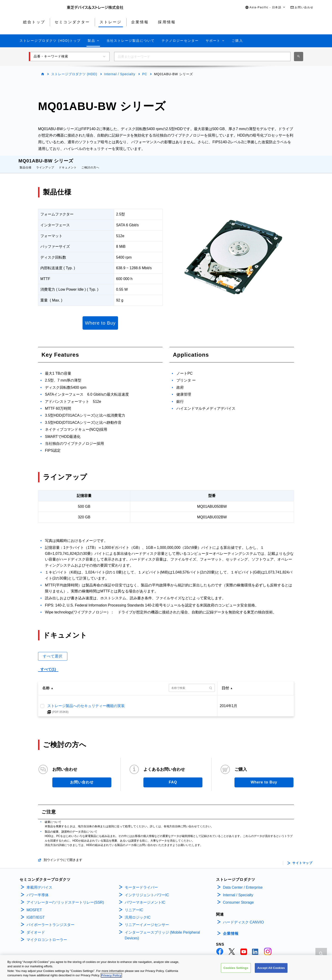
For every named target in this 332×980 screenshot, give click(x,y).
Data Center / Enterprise (243, 883)
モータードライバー (141, 883)
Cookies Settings (236, 969)
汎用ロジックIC (138, 913)
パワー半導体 (38, 890)
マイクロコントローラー (47, 935)
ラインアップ (45, 163)
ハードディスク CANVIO (243, 918)
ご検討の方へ (90, 163)
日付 (225, 683)
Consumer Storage (238, 898)
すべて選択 (53, 652)
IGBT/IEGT (36, 913)
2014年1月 (229, 701)
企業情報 (231, 929)
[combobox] (202, 57)
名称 (46, 683)
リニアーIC (134, 905)
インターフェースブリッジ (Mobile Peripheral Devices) (162, 931)
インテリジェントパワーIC (147, 890)
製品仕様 (26, 163)
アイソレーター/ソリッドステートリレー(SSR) (65, 898)
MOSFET (34, 905)
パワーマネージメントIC (145, 898)
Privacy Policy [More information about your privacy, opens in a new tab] (111, 977)
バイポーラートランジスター (50, 920)
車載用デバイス (39, 883)
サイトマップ (302, 858)
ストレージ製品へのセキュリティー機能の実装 (86, 701)
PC (145, 74)
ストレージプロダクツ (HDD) (74, 74)
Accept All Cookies (271, 969)
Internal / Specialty (120, 74)
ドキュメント (68, 163)
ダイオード (36, 928)
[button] (265, 7)
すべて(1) (48, 665)
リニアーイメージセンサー (147, 920)
